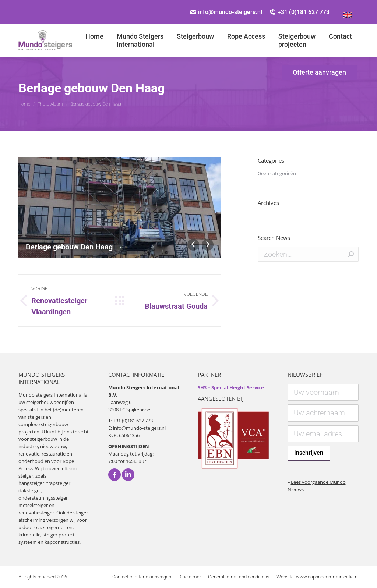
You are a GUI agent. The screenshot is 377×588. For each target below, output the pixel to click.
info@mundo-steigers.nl (226, 12)
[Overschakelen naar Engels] (348, 12)
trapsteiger (58, 483)
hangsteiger (31, 483)
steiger (26, 476)
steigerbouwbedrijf (47, 402)
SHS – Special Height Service (231, 387)
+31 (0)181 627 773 (300, 12)
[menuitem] (94, 40)
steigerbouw (54, 424)
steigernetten (58, 527)
